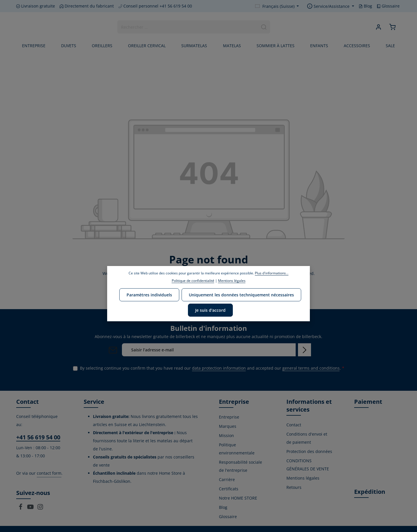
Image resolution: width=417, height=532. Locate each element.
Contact (294, 425)
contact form (49, 473)
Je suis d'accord (210, 310)
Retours (294, 487)
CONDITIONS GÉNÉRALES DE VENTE (308, 465)
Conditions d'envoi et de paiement (307, 438)
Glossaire (388, 6)
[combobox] (188, 27)
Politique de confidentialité (193, 281)
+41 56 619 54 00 (38, 437)
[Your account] (379, 27)
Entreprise (229, 417)
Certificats (229, 489)
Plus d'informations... (272, 273)
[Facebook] (21, 508)
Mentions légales (303, 478)
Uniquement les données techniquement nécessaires (241, 295)
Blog (365, 6)
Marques (228, 426)
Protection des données (309, 451)
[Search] (264, 27)
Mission (226, 435)
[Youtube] (31, 508)
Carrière (227, 479)
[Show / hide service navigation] (331, 6)
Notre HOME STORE (238, 498)
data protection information (219, 368)
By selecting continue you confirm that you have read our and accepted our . (212, 368)
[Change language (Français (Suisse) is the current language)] (277, 6)
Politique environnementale (237, 449)
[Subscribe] (304, 350)
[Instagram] (40, 508)
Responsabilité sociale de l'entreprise (240, 466)
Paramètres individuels (149, 295)
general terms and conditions (311, 368)
